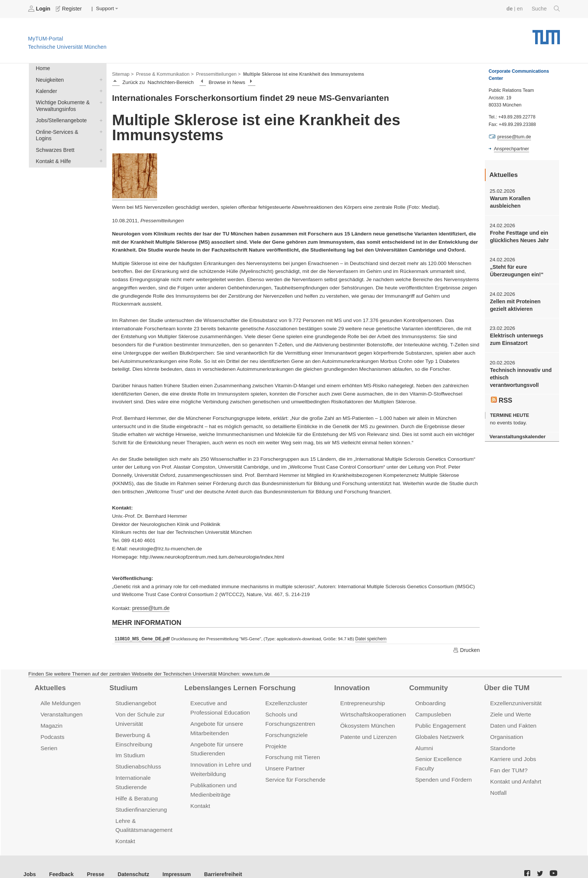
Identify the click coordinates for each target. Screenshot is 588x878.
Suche (546, 9)
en (521, 8)
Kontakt (125, 826)
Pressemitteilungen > (215, 73)
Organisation (506, 735)
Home (42, 68)
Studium (123, 686)
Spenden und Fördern (442, 767)
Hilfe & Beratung (136, 785)
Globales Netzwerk (439, 735)
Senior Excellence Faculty (447, 756)
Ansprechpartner (511, 148)
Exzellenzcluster (285, 702)
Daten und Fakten (512, 724)
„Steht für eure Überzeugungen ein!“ (515, 269)
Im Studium (130, 752)
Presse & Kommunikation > (163, 73)
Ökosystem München (366, 724)
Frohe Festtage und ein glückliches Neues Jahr (518, 235)
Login (40, 9)
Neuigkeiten (99, 79)
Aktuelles (49, 686)
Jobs (30, 859)
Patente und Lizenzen (367, 735)
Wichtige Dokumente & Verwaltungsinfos (99, 100)
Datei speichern (368, 638)
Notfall (498, 789)
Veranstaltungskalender (516, 432)
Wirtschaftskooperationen (372, 713)
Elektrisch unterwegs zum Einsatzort (521, 336)
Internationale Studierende (148, 774)
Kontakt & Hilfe (99, 151)
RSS (501, 396)
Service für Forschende (294, 776)
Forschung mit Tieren (291, 754)
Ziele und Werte (510, 713)
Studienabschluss (137, 763)
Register (68, 9)
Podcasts (52, 735)
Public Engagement (439, 724)
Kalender (99, 90)
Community (428, 686)
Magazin (51, 724)
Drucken (466, 649)
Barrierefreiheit (216, 859)
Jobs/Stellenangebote (99, 118)
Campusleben (432, 713)
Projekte (275, 744)
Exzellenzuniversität (515, 702)
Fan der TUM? (508, 767)
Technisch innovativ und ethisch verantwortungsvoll (519, 374)
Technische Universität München (546, 34)
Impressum (171, 859)
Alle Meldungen (60, 702)
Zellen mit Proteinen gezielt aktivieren (514, 303)
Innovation (351, 686)
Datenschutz (130, 859)
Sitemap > (122, 73)
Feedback (60, 859)
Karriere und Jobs (512, 756)
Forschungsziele (286, 733)
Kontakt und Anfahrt (515, 778)
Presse (93, 859)
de (511, 8)
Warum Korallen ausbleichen (509, 201)
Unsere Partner (284, 765)
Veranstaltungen (61, 713)
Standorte (502, 745)
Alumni (424, 745)
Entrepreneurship (362, 702)
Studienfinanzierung (140, 796)
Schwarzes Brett (99, 140)
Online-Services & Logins (99, 129)
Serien (49, 745)
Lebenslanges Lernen (219, 686)
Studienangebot (135, 702)
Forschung (277, 686)
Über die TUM (506, 686)
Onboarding (430, 702)
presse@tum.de (150, 607)
